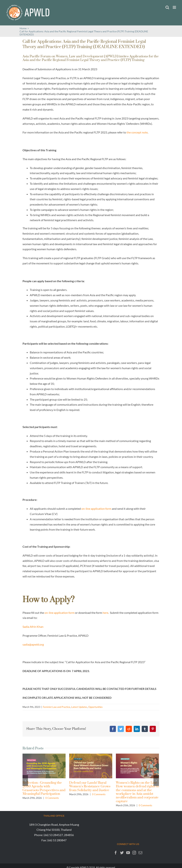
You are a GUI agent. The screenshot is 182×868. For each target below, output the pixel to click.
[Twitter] (122, 853)
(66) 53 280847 (57, 840)
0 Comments (52, 798)
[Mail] (140, 853)
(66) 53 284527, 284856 (59, 835)
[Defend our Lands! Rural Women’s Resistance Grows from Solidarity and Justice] (91, 765)
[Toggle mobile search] (167, 7)
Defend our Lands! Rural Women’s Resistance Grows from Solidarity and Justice (90, 786)
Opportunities (95, 707)
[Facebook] (116, 853)
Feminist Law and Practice (56, 707)
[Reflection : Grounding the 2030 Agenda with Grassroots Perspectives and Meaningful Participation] (44, 765)
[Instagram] (134, 853)
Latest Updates (79, 707)
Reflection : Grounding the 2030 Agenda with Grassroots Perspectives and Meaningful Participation (44, 788)
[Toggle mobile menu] (175, 7)
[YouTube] (128, 853)
